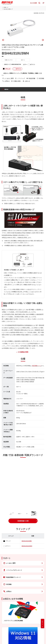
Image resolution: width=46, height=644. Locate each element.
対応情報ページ (37, 366)
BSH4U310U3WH (27, 546)
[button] (23, 521)
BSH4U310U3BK (27, 541)
